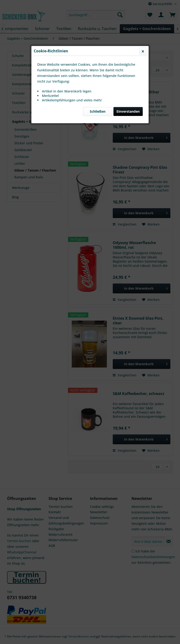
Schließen (98, 111)
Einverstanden (128, 111)
